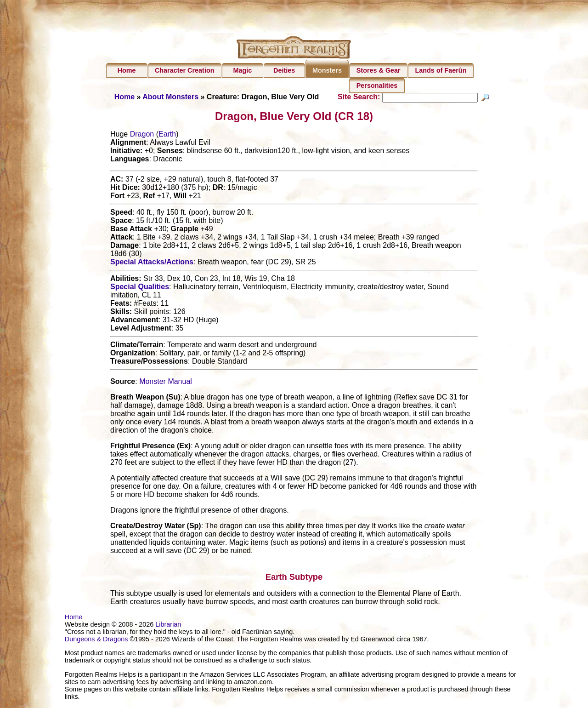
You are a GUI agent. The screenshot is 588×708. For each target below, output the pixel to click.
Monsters (327, 70)
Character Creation (185, 70)
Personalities (377, 86)
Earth (167, 135)
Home (127, 70)
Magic (242, 70)
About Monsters (170, 97)
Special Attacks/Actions (152, 263)
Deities (284, 70)
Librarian (168, 626)
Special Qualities (140, 288)
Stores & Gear (379, 70)
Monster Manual (166, 383)
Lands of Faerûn (441, 70)
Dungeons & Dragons (96, 640)
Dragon (142, 135)
